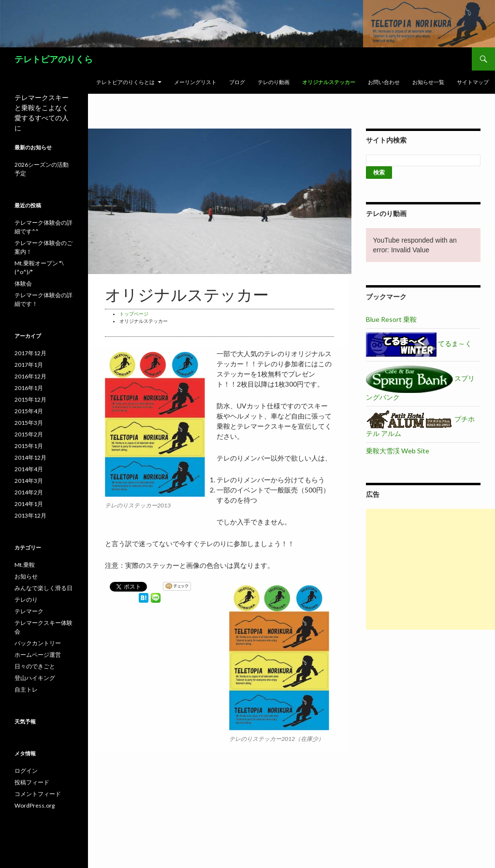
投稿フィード (32, 782)
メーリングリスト (195, 82)
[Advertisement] (430, 569)
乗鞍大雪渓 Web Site (398, 451)
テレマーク (29, 611)
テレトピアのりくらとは (125, 82)
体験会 (23, 283)
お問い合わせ (384, 82)
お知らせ (26, 576)
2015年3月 (29, 423)
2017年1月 (29, 365)
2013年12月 (30, 515)
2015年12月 (30, 399)
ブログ (237, 82)
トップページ (134, 314)
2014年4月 (29, 469)
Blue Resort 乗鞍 (391, 319)
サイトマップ (473, 82)
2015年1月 (29, 446)
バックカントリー (38, 643)
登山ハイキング (35, 678)
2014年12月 (30, 457)
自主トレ (26, 689)
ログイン (26, 771)
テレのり (26, 600)
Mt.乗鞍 (25, 565)
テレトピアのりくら (54, 59)
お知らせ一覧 (428, 82)
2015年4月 (29, 411)
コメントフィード (38, 794)
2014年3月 (29, 481)
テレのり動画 (274, 82)
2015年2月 (29, 434)
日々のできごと (35, 666)
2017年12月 (30, 353)
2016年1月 (29, 388)
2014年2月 (29, 492)
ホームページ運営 (38, 655)
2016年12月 (30, 376)
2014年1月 (29, 504)
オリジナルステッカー (329, 82)
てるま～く (419, 343)
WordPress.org (35, 805)
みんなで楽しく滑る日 (44, 588)
